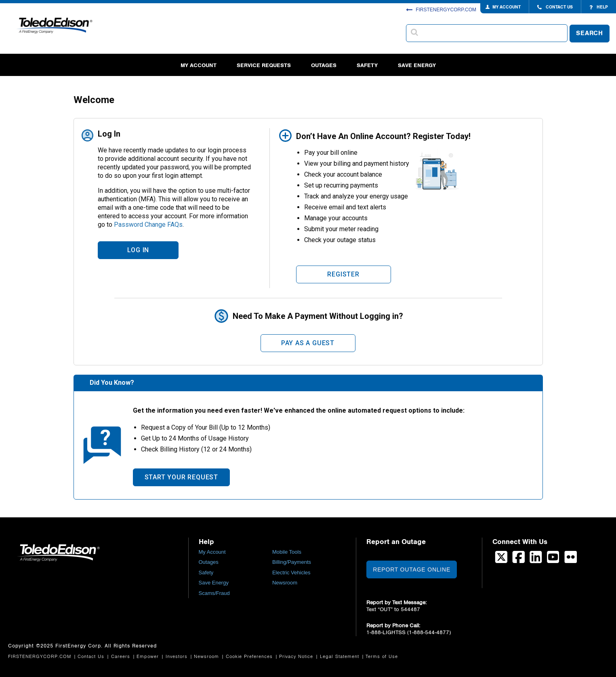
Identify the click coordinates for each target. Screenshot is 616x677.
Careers (122, 657)
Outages (324, 65)
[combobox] (487, 33)
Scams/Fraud (214, 593)
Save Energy (417, 65)
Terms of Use (382, 657)
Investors (178, 657)
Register (343, 274)
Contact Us (92, 657)
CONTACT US (555, 7)
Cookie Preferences (250, 657)
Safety (367, 65)
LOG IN (138, 250)
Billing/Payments (292, 562)
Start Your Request (181, 477)
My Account (199, 65)
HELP (599, 7)
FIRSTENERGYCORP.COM (441, 10)
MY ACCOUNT (507, 7)
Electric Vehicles (291, 573)
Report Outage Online (412, 569)
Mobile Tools (287, 552)
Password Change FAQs (148, 225)
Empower (149, 657)
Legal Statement (341, 657)
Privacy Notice (297, 657)
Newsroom (285, 583)
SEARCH (590, 33)
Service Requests (264, 65)
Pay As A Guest (308, 343)
